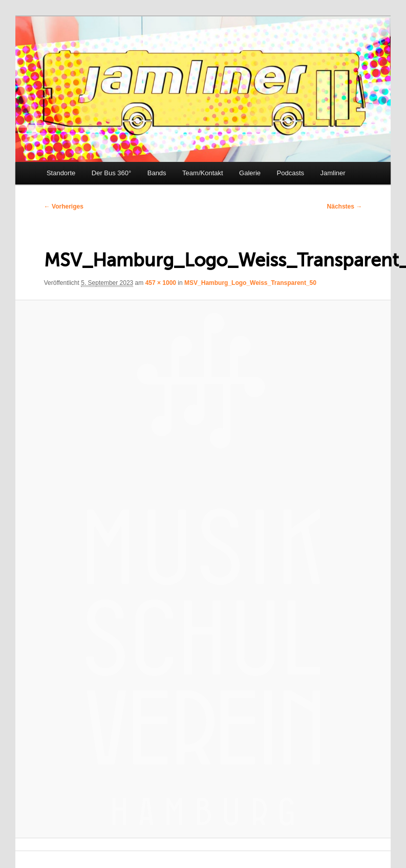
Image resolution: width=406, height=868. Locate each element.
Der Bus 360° (111, 173)
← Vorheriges (64, 206)
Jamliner (333, 173)
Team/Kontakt (203, 173)
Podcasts (291, 173)
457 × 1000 (161, 283)
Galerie (250, 173)
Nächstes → (345, 206)
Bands (157, 173)
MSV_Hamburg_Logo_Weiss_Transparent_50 (250, 283)
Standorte (61, 173)
